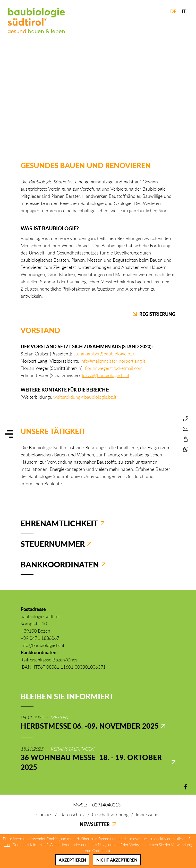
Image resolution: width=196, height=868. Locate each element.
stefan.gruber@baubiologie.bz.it (105, 354)
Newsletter (98, 824)
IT (184, 11)
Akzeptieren (72, 860)
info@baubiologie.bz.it (42, 645)
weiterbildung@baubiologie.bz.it (85, 397)
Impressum (146, 814)
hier (7, 845)
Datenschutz (72, 814)
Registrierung (154, 314)
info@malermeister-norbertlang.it (113, 361)
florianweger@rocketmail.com (114, 368)
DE (173, 11)
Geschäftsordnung (110, 814)
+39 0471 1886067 (40, 638)
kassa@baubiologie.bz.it (106, 375)
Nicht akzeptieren (117, 860)
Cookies (44, 814)
